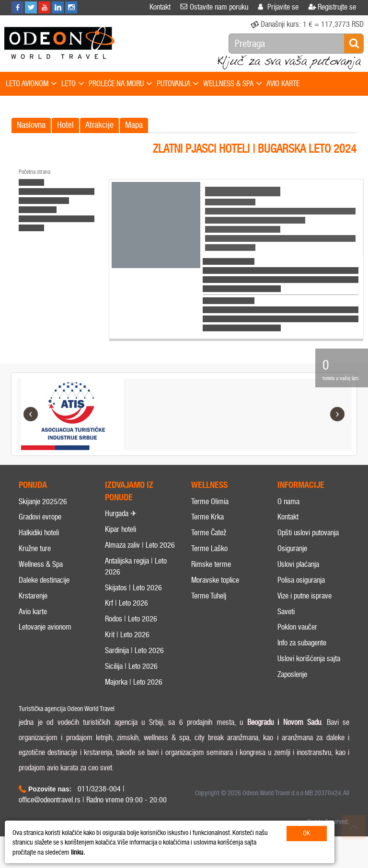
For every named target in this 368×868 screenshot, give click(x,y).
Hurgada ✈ (121, 524)
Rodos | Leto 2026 (131, 630)
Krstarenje (33, 607)
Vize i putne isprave (305, 607)
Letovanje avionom (45, 638)
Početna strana (34, 172)
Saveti (286, 623)
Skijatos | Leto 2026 (133, 599)
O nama (288, 513)
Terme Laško (209, 559)
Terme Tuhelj (209, 607)
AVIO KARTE (283, 84)
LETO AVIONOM (31, 84)
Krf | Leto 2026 (126, 614)
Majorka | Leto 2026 (134, 693)
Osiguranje (292, 559)
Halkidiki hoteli (39, 544)
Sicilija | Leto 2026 (131, 677)
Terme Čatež (209, 544)
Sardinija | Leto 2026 (134, 661)
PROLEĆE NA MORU (121, 84)
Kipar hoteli (121, 540)
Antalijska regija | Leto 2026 (136, 577)
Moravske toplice (215, 591)
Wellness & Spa (41, 575)
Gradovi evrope (40, 528)
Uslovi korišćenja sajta (309, 670)
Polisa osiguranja (301, 591)
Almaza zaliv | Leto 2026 (140, 556)
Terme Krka (207, 528)
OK (306, 833)
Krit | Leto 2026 (127, 646)
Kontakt (288, 528)
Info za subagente (302, 654)
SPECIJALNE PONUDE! (37, 106)
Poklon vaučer (297, 638)
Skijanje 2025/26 (43, 513)
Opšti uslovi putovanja (308, 544)
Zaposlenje (292, 685)
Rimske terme (211, 575)
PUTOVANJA (178, 84)
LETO (73, 84)
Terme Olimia (210, 513)
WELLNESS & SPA (233, 84)
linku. (78, 852)
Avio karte (33, 623)
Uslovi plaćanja (298, 575)
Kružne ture (35, 559)
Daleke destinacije (44, 591)
